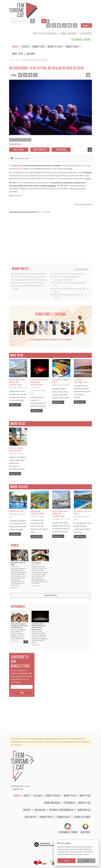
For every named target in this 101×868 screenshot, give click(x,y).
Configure (86, 861)
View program (61, 150)
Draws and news (69, 33)
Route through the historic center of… (70, 289)
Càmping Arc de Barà (82, 512)
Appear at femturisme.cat (61, 810)
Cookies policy (64, 817)
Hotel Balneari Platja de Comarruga (17, 382)
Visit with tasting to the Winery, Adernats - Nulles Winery (19, 626)
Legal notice (30, 817)
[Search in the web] (33, 21)
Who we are (40, 810)
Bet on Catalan (44, 212)
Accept (67, 861)
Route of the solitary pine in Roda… (29, 283)
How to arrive (19, 150)
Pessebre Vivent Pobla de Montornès (39, 382)
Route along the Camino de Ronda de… (30, 280)
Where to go (38, 46)
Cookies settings (82, 817)
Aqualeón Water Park (61, 381)
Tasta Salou (36, 563)
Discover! (31, 54)
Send (22, 693)
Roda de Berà (19, 166)
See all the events (50, 595)
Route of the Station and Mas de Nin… (30, 274)
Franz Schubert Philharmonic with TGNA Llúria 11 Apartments (39, 627)
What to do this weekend (45, 33)
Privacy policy (46, 817)
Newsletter (84, 803)
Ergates (27, 786)
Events (15, 46)
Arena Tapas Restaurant (16, 449)
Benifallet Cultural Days (18, 563)
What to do (18, 54)
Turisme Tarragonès (80, 381)
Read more (15, 405)
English (86, 25)
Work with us (84, 810)
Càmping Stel (16, 511)
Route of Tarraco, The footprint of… (69, 274)
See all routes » (82, 269)
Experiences (86, 33)
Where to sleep (55, 46)
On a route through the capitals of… (69, 295)
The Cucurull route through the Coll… (30, 277)
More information (40, 150)
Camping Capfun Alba (37, 512)
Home (11, 60)
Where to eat (72, 46)
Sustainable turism (81, 39)
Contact (27, 810)
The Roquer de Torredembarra (67, 283)
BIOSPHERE (86, 828)
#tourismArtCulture (83, 204)
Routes (26, 46)
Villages (38, 796)
